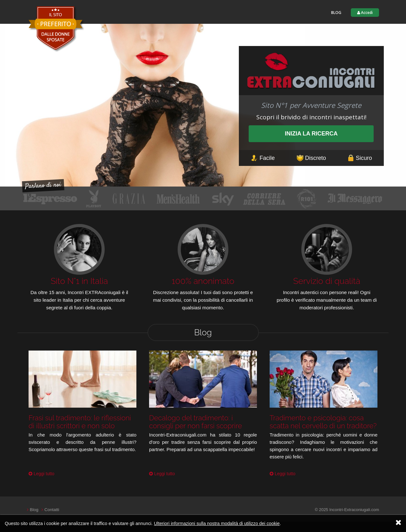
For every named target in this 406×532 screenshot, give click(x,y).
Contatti (51, 510)
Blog (336, 13)
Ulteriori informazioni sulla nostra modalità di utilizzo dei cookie (217, 523)
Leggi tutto (41, 474)
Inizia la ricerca (311, 134)
